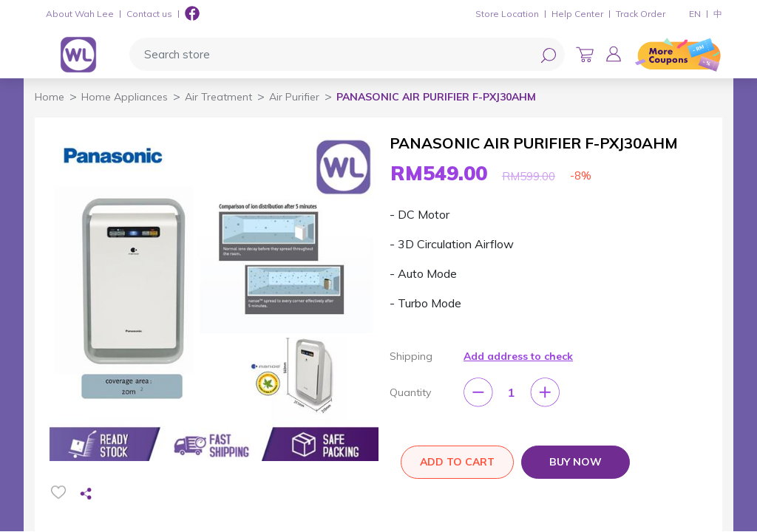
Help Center (577, 14)
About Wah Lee (80, 14)
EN (695, 14)
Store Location (507, 14)
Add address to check (518, 356)
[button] (614, 54)
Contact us (149, 14)
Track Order (641, 14)
